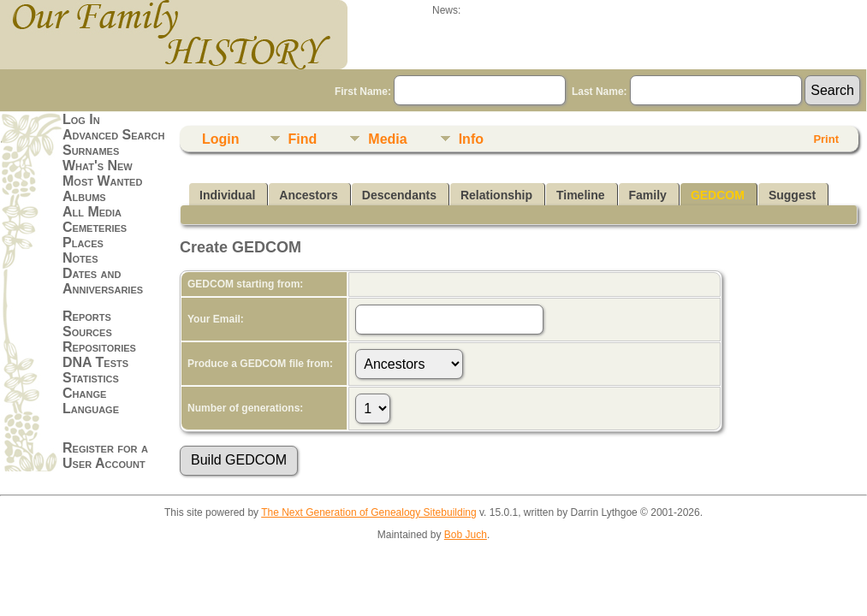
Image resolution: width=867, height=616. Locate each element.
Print (826, 139)
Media (387, 139)
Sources (87, 332)
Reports (87, 316)
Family (648, 195)
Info (471, 139)
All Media (92, 212)
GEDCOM (718, 195)
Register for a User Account (105, 456)
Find (303, 139)
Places (83, 243)
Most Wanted (102, 181)
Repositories (99, 347)
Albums (84, 196)
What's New (98, 166)
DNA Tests (95, 362)
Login (221, 139)
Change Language (91, 401)
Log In (81, 119)
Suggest (792, 195)
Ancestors (308, 195)
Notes (80, 258)
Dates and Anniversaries (103, 281)
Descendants (399, 195)
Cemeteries (95, 227)
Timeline (581, 195)
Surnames (91, 150)
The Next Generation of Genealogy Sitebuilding (369, 512)
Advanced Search (113, 135)
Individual (227, 195)
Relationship (496, 195)
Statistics (91, 378)
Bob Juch (466, 535)
